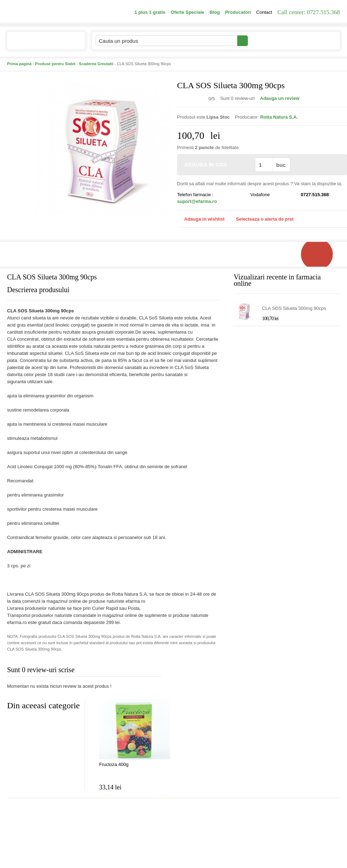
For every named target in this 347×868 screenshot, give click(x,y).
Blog (215, 12)
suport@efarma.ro (197, 201)
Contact (264, 12)
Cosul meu (316, 41)
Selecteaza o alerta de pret (261, 219)
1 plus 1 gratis (150, 12)
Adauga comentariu (195, 671)
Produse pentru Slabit (55, 64)
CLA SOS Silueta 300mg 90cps (294, 308)
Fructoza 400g (114, 764)
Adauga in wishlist (201, 219)
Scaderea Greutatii (96, 64)
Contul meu (272, 41)
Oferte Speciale (187, 12)
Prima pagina (19, 64)
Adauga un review (280, 98)
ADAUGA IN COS (215, 164)
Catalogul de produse (41, 44)
